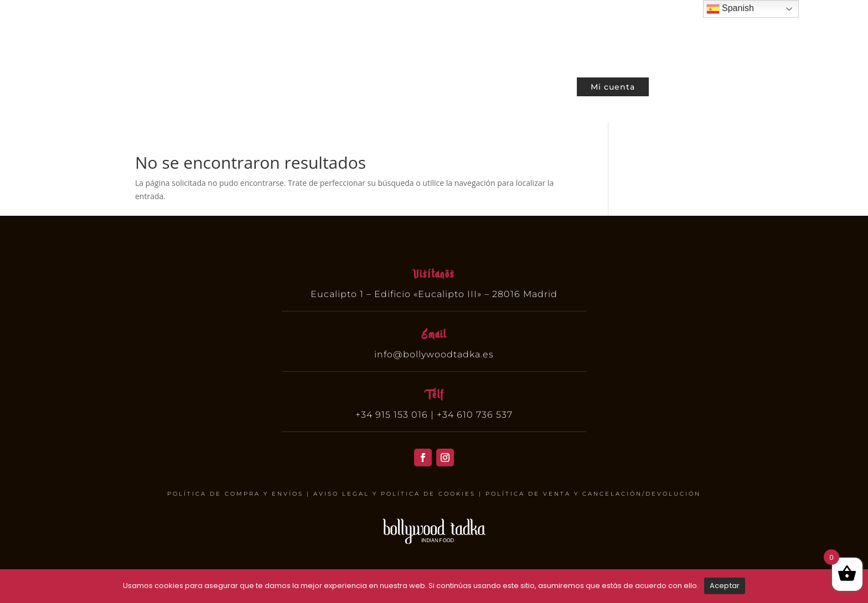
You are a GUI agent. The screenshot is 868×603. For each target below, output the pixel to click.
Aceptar (725, 586)
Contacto (544, 85)
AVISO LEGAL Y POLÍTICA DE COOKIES (394, 494)
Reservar (330, 85)
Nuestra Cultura (477, 85)
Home (233, 85)
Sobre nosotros (396, 85)
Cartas (273, 85)
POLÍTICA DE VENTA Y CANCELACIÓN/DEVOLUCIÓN (593, 494)
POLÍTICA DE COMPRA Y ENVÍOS (235, 494)
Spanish (730, 9)
